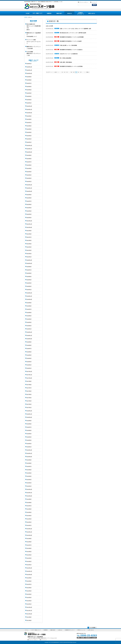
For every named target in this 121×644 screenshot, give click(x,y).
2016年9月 (29, 421)
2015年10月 (29, 457)
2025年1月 (29, 103)
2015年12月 (29, 450)
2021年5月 (29, 244)
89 (71, 72)
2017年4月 (29, 398)
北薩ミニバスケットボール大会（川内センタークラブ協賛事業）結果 (75, 29)
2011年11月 (29, 611)
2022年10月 (29, 191)
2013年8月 (29, 542)
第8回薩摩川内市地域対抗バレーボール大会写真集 (71, 66)
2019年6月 (29, 313)
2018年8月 (29, 345)
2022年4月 (29, 211)
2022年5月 (29, 208)
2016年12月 (29, 411)
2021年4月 (29, 247)
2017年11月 (29, 375)
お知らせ (60, 630)
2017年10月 (29, 378)
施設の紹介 (53, 630)
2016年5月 (29, 434)
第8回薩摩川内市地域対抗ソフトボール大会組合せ (71, 50)
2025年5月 (29, 90)
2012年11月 (29, 571)
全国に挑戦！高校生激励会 (66, 62)
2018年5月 (29, 355)
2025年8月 (29, 80)
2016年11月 (29, 414)
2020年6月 (29, 273)
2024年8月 (29, 119)
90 (74, 72)
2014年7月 (29, 506)
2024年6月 (29, 126)
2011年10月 (29, 614)
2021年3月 (29, 250)
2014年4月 (29, 516)
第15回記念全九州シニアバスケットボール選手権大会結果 (73, 33)
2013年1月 (29, 565)
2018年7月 (29, 349)
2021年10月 (29, 227)
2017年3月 (29, 401)
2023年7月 (29, 162)
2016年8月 (29, 424)
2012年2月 (29, 601)
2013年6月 (29, 548)
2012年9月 (29, 578)
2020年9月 (29, 267)
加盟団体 (46, 630)
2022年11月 (29, 188)
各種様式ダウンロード (70, 630)
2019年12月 (29, 293)
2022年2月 (29, 218)
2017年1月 (29, 408)
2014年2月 (29, 522)
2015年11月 (29, 453)
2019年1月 (29, 329)
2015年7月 (29, 466)
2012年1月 (29, 604)
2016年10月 (29, 417)
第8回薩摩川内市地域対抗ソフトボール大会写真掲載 (72, 37)
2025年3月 (29, 96)
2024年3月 (29, 136)
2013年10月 (29, 535)
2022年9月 (29, 195)
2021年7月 (29, 237)
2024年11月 (29, 110)
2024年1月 (29, 142)
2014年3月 (29, 519)
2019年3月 (29, 322)
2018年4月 (29, 358)
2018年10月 (29, 339)
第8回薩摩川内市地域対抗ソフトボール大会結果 (71, 41)
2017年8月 (29, 385)
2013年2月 (29, 562)
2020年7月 (29, 270)
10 (62, 72)
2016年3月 (29, 440)
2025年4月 (29, 93)
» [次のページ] (85, 72)
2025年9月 (29, 77)
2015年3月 (29, 480)
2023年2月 (29, 178)
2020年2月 (29, 286)
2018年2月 (29, 365)
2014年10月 (29, 496)
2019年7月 (29, 309)
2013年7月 (29, 545)
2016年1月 (29, 447)
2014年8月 (29, 503)
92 (78, 72)
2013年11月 (29, 532)
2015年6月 (29, 470)
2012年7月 (29, 584)
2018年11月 (29, 336)
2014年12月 (29, 489)
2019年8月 (29, 306)
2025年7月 (29, 83)
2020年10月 (29, 263)
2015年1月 (29, 486)
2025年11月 (29, 70)
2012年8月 (29, 581)
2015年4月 (29, 476)
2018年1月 (29, 368)
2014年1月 (29, 525)
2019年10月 (29, 299)
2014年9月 (29, 499)
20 (65, 72)
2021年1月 (29, 257)
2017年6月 (29, 391)
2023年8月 (29, 159)
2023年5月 (29, 168)
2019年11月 (29, 296)
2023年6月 (29, 165)
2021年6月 (29, 240)
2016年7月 (29, 427)
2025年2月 (29, 100)
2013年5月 (29, 552)
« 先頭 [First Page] (55, 72)
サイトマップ (94, 2)
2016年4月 (29, 437)
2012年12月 (29, 568)
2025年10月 (29, 73)
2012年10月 (29, 575)
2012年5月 (29, 591)
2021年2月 (29, 254)
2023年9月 (29, 155)
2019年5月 (29, 316)
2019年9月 (29, 303)
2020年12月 (29, 260)
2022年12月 (29, 185)
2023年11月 (29, 149)
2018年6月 (29, 352)
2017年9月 (29, 381)
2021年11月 (29, 224)
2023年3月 (29, 175)
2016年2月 (29, 444)
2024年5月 (29, 129)
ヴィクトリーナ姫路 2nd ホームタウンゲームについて (34, 42)
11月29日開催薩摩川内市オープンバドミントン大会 (34, 54)
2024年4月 (29, 132)
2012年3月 (29, 598)
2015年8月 (29, 463)
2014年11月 (29, 493)
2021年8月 (29, 234)
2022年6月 (29, 204)
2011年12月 (29, 607)
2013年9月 (29, 539)
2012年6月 (29, 588)
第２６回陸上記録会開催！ (66, 58)
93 (81, 72)
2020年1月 (29, 290)
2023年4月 (29, 172)
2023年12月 (29, 146)
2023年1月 (29, 182)
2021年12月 (29, 221)
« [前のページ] (58, 72)
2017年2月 (29, 404)
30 (67, 72)
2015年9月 (29, 460)
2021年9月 (29, 231)
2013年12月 (29, 529)
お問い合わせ (91, 630)
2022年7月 (29, 201)
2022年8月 (29, 198)
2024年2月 (29, 139)
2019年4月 (29, 319)
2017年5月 (29, 394)
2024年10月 (29, 113)
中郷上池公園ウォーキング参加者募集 (68, 45)
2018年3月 (29, 362)
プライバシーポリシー (84, 2)
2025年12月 (29, 67)
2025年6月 (29, 87)
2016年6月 (29, 430)
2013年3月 (29, 558)
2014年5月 (29, 512)
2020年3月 (29, 283)
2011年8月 (29, 620)
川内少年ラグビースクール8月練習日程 (69, 54)
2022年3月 (29, 214)
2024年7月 (29, 123)
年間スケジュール (81, 630)
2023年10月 (29, 152)
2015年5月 (29, 473)
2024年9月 (29, 116)
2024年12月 (29, 106)
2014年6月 (29, 509)
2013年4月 (29, 555)
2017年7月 (29, 388)
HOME (26, 17)
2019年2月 (29, 326)
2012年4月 (29, 594)
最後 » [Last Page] (88, 72)
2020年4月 (29, 280)
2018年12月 (29, 332)
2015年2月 (29, 483)
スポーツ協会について (36, 630)
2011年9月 (29, 617)
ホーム (27, 630)
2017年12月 (29, 372)
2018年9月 (29, 342)
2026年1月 (29, 64)
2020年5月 (29, 277)
